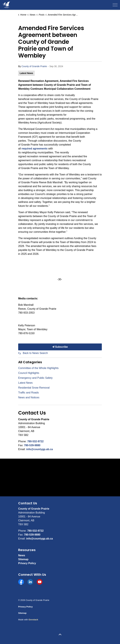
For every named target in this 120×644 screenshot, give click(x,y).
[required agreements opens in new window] (34, 149)
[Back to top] (60, 635)
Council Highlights (29, 373)
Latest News (26, 73)
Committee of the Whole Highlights (38, 368)
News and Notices (29, 397)
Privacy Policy (27, 563)
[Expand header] (115, 5)
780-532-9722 (35, 441)
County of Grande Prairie (34, 66)
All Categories (30, 362)
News (22, 555)
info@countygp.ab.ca (40, 449)
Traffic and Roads (28, 393)
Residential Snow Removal (34, 388)
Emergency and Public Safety (35, 378)
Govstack (33, 620)
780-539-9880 (32, 445)
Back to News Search (35, 353)
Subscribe (60, 347)
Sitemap (23, 559)
